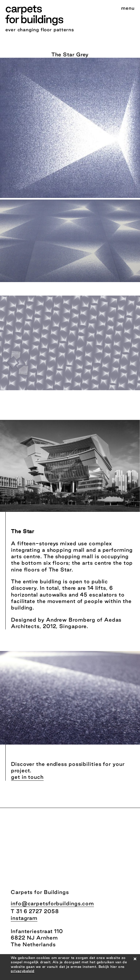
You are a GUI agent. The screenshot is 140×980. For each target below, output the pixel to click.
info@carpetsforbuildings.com (52, 903)
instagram (24, 918)
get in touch (27, 777)
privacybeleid (23, 971)
